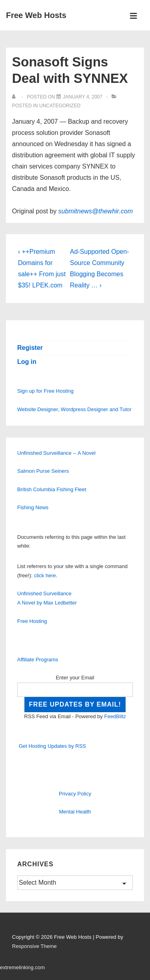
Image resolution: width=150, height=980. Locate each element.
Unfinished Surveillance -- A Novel (56, 453)
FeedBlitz (115, 716)
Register (30, 348)
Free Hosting (32, 621)
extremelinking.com (22, 967)
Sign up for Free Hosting (45, 391)
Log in (27, 362)
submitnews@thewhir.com (96, 211)
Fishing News (33, 507)
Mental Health (75, 812)
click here (45, 575)
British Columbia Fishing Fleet (52, 489)
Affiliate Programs (38, 660)
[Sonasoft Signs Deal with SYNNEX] (83, 97)
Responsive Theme (34, 946)
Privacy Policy (75, 794)
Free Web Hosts (36, 15)
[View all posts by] (15, 97)
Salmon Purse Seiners (43, 471)
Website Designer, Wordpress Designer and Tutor (74, 409)
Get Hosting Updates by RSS (52, 746)
